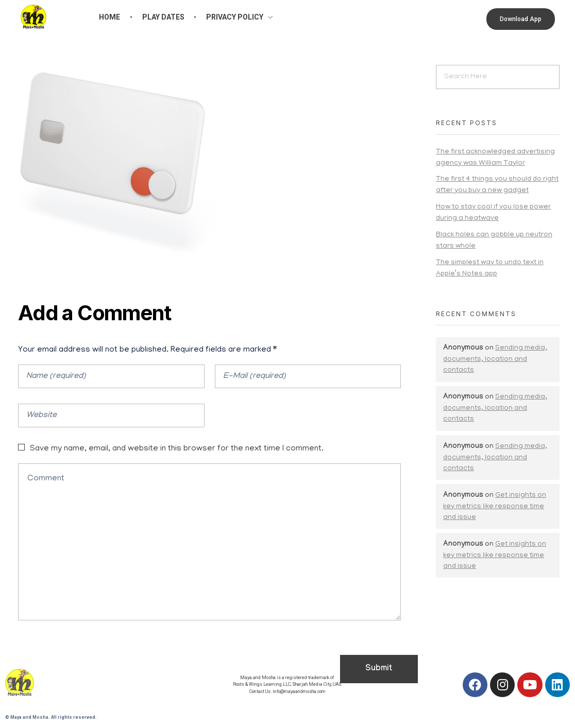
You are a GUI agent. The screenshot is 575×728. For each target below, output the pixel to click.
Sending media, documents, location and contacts (495, 359)
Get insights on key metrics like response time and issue (495, 507)
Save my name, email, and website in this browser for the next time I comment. (177, 449)
